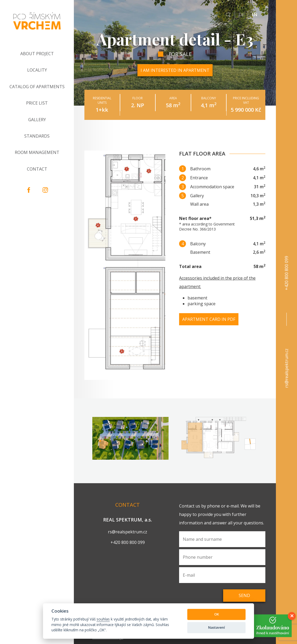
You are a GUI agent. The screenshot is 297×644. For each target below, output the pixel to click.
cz (228, 15)
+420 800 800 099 (286, 273)
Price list (37, 103)
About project (37, 54)
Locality (37, 70)
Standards (37, 136)
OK (217, 614)
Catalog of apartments (37, 87)
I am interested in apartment (175, 70)
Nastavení (217, 627)
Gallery (37, 120)
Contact (37, 169)
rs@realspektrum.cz (286, 368)
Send (244, 595)
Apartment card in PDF (209, 319)
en (255, 15)
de (241, 15)
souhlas (103, 619)
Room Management (37, 152)
